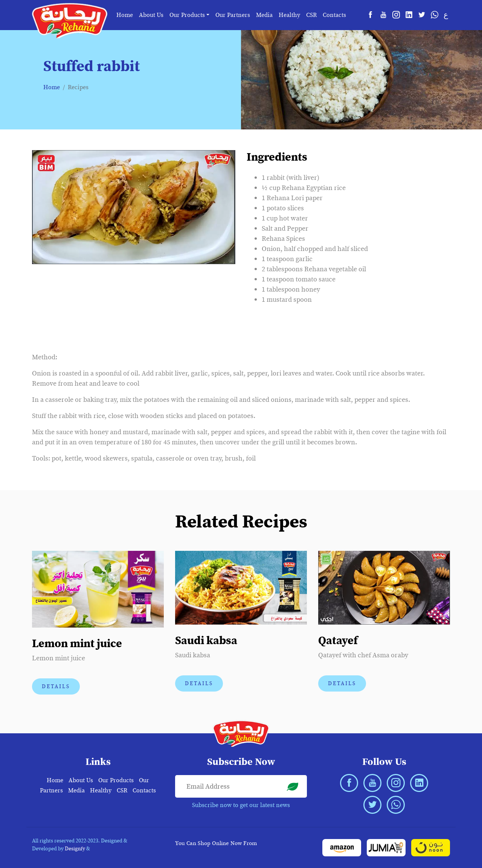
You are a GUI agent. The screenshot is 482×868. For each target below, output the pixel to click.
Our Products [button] (187, 15)
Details (56, 686)
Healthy (289, 15)
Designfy (75, 849)
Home (125, 15)
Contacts (334, 15)
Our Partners (233, 15)
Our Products (116, 780)
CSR (311, 15)
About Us (151, 15)
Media (264, 15)
